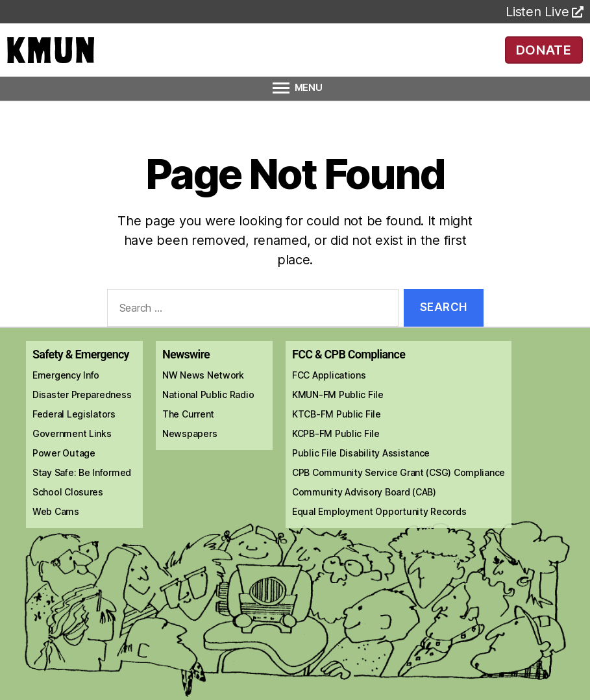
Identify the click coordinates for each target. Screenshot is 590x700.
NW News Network (203, 393)
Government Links (72, 452)
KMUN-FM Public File (338, 413)
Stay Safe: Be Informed (82, 491)
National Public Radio (208, 413)
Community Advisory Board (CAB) (364, 510)
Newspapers (190, 452)
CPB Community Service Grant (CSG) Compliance (399, 491)
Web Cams (56, 530)
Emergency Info (66, 393)
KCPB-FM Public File (336, 452)
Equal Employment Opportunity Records (379, 530)
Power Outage (64, 471)
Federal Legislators (74, 432)
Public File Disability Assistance (361, 471)
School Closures (68, 510)
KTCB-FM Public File (337, 432)
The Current (188, 432)
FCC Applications (329, 393)
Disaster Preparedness (82, 413)
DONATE (544, 58)
